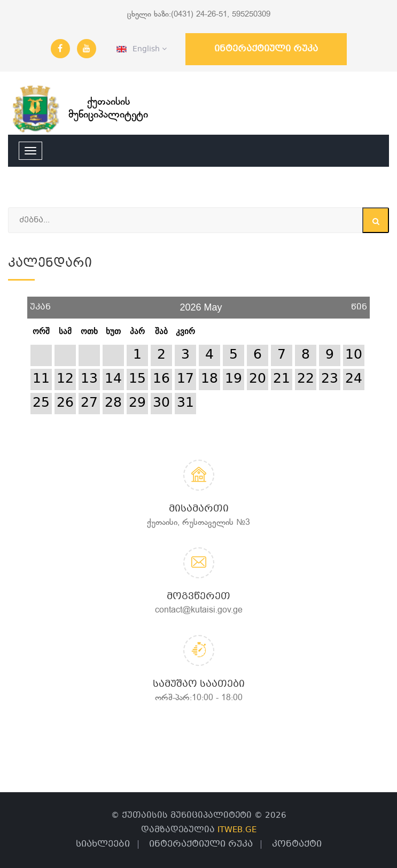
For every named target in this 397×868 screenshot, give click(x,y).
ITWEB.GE (237, 830)
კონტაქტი (297, 844)
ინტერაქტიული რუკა (266, 49)
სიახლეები (103, 844)
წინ (359, 303)
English (142, 49)
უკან (40, 303)
